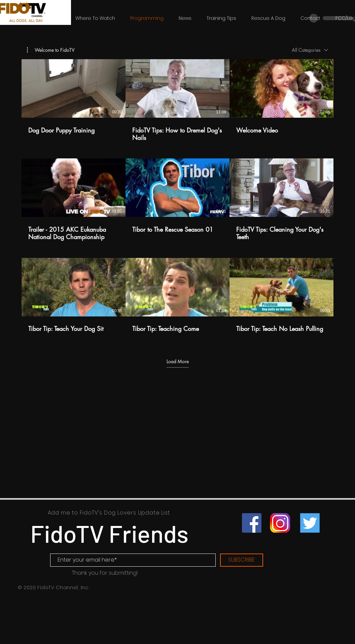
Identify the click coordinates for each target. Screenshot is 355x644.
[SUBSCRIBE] (242, 560)
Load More (178, 362)
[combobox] (310, 50)
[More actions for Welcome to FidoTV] (51, 50)
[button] (51, 50)
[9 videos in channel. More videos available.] (177, 200)
